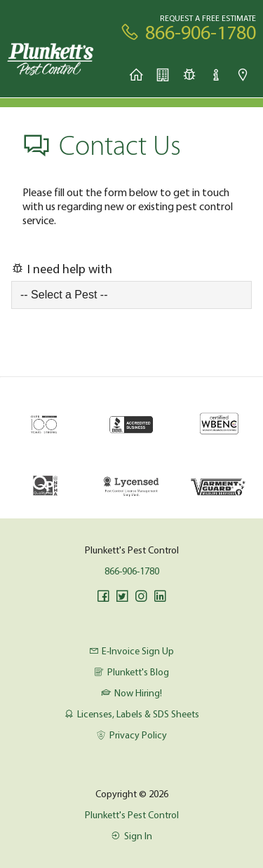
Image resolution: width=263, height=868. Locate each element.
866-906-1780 (132, 571)
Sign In (131, 836)
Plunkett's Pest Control (132, 815)
